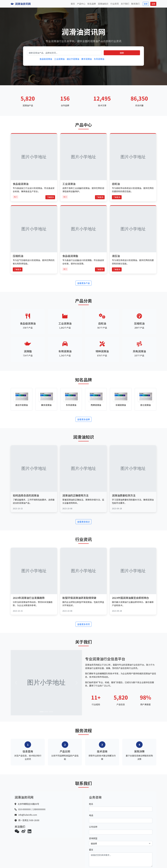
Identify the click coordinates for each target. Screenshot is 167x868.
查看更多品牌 (83, 419)
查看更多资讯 (83, 624)
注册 (153, 4)
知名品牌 (92, 4)
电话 (91, 815)
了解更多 (50, 197)
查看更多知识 (83, 522)
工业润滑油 (59, 59)
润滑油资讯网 (21, 4)
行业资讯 (115, 4)
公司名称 (93, 827)
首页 (73, 4)
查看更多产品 (83, 283)
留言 (91, 850)
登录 (146, 4)
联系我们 (135, 4)
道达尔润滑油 (73, 59)
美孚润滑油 (87, 59)
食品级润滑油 (46, 59)
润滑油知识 (103, 4)
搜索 (122, 53)
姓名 (91, 804)
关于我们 (125, 4)
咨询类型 (93, 838)
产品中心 (81, 4)
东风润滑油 (99, 59)
